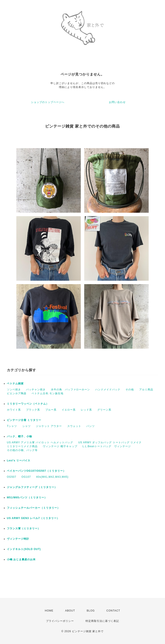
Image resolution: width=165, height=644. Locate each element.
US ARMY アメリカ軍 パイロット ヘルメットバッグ (40, 442)
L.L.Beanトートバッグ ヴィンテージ (107, 446)
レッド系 (86, 410)
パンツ (91, 426)
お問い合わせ (117, 102)
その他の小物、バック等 (22, 450)
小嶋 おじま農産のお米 (21, 559)
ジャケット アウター (49, 426)
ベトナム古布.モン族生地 (47, 393)
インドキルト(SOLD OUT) (24, 549)
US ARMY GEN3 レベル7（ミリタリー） (33, 518)
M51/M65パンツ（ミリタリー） (27, 498)
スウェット (74, 426)
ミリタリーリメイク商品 (22, 446)
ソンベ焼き (14, 390)
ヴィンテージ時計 (18, 539)
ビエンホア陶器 (17, 393)
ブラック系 (33, 410)
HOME (49, 611)
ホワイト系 (14, 410)
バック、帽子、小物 (19, 436)
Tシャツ (12, 426)
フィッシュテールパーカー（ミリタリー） (33, 508)
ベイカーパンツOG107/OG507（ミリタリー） (36, 471)
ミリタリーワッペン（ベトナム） (28, 404)
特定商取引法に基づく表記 (102, 621)
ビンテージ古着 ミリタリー (24, 420)
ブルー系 (51, 410)
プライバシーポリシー (60, 621)
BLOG (91, 611)
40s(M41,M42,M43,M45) (52, 477)
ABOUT (70, 611)
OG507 (12, 477)
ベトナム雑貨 (15, 384)
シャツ (27, 426)
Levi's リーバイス (19, 461)
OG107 (26, 477)
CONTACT (113, 611)
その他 (130, 390)
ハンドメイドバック (108, 390)
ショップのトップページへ (48, 102)
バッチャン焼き (36, 390)
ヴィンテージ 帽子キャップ (60, 446)
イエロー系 (69, 410)
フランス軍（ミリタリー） (24, 528)
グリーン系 (104, 410)
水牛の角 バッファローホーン (70, 390)
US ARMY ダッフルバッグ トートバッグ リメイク (110, 442)
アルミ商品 (146, 390)
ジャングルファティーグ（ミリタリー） (32, 487)
